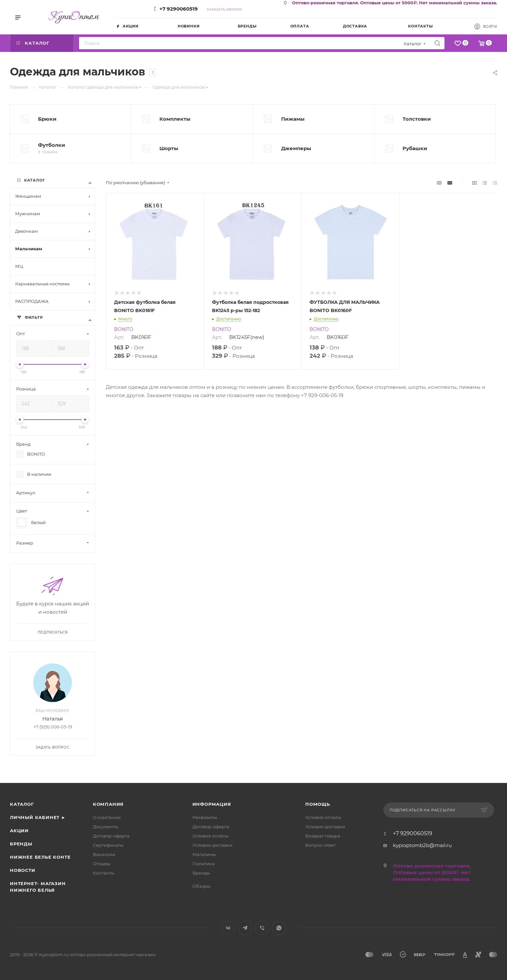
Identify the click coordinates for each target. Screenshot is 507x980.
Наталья (53, 719)
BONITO (124, 329)
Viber (262, 928)
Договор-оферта (111, 836)
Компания (108, 804)
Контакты (104, 873)
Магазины (204, 854)
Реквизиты (205, 817)
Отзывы (102, 864)
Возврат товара (323, 836)
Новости (23, 870)
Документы (106, 827)
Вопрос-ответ (320, 845)
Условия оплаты (210, 836)
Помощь (318, 804)
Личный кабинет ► (38, 817)
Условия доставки (212, 845)
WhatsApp (279, 928)
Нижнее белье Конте (40, 857)
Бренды (21, 844)
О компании (107, 817)
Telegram (245, 928)
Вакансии (104, 854)
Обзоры (201, 886)
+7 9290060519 (179, 9)
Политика (204, 864)
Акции (19, 831)
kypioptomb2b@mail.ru (422, 845)
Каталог (22, 804)
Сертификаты (108, 845)
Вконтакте (228, 928)
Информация (212, 804)
